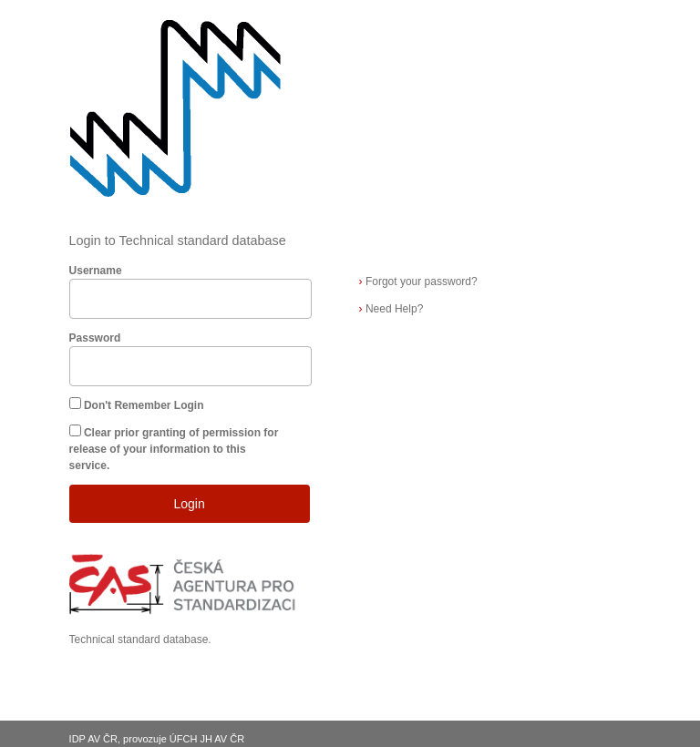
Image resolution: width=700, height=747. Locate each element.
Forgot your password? (418, 281)
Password (95, 338)
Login (189, 504)
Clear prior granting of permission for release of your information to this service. (174, 449)
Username (96, 271)
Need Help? (391, 309)
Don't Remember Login (144, 405)
